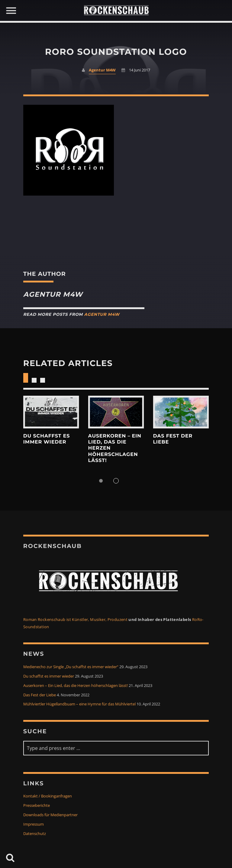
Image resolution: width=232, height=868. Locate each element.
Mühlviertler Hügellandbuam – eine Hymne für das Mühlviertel (79, 704)
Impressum (34, 824)
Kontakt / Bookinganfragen (48, 796)
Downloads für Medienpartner (50, 815)
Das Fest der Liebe (40, 695)
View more (51, 412)
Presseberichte (37, 805)
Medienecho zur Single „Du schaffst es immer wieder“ (71, 667)
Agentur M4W (102, 70)
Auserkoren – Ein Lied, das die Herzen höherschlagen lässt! (76, 686)
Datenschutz (35, 834)
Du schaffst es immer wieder (47, 439)
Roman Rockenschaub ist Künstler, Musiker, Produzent (75, 620)
